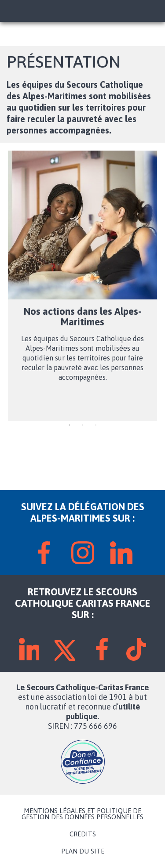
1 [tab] (70, 425)
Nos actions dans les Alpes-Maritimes (83, 317)
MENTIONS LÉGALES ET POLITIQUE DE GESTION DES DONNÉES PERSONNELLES (82, 814)
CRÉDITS (83, 834)
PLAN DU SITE (83, 851)
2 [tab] (83, 425)
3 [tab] (96, 425)
